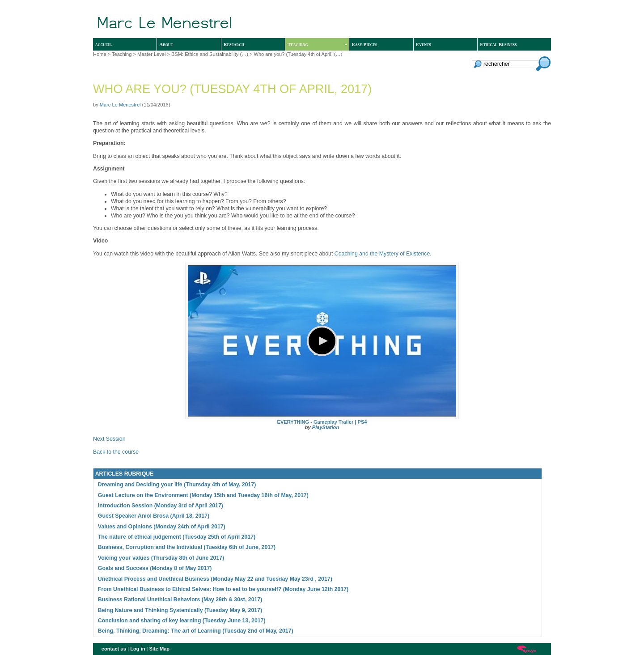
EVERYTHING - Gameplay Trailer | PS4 (322, 422)
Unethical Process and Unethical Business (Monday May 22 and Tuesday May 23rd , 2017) (215, 579)
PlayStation (326, 427)
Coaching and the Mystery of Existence (382, 254)
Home (100, 54)
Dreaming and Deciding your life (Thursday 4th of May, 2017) (177, 485)
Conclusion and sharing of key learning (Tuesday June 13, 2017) (182, 621)
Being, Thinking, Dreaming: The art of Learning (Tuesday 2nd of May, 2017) (196, 631)
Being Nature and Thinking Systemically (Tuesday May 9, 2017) (180, 610)
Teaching (317, 44)
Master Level (151, 54)
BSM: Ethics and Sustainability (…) (210, 54)
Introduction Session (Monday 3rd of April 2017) (161, 506)
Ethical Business (498, 44)
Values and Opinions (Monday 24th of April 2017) (162, 527)
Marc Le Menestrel (120, 105)
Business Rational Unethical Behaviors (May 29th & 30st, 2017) (180, 600)
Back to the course (116, 452)
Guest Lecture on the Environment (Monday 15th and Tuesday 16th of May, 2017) (203, 495)
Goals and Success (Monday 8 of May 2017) (155, 568)
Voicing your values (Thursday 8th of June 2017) (161, 558)
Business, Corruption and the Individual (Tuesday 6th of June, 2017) (187, 547)
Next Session (109, 439)
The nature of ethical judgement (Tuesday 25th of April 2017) (177, 537)
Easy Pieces (364, 44)
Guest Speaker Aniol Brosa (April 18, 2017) (154, 516)
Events (424, 44)
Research (234, 44)
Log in (138, 649)
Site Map (160, 649)
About (166, 44)
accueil (104, 44)
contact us (114, 649)
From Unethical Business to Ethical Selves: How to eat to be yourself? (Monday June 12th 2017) (223, 589)
